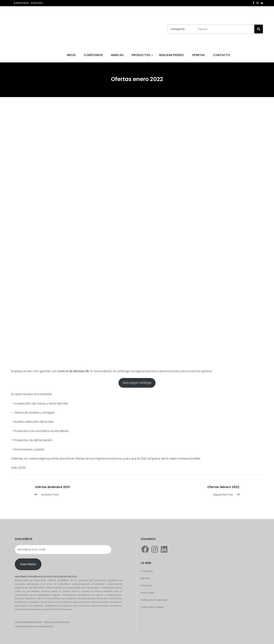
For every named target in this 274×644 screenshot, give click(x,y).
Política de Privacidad (154, 600)
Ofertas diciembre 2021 (52, 487)
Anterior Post (50, 494)
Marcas (145, 578)
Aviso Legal (147, 593)
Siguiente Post (223, 494)
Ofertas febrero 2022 (223, 487)
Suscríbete (28, 564)
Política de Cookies (152, 607)
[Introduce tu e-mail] (63, 549)
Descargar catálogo (137, 383)
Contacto (146, 586)
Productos (147, 571)
